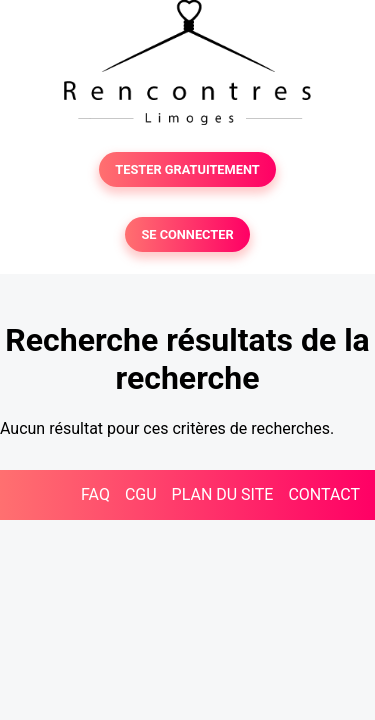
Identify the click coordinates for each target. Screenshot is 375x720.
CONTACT (324, 494)
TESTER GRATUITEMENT (187, 169)
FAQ (95, 494)
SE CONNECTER (187, 234)
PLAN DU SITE (223, 494)
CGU (141, 494)
